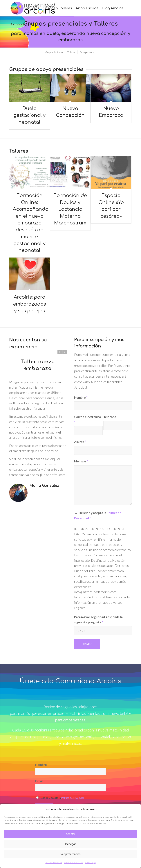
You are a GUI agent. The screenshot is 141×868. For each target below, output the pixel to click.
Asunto (80, 442)
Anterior (60, 352)
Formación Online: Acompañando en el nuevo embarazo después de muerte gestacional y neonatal (31, 223)
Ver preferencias (70, 854)
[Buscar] (32, 24)
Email (39, 781)
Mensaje (81, 461)
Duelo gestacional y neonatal (29, 115)
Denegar (70, 844)
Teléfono (110, 417)
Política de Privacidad (74, 862)
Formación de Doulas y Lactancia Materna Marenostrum (70, 209)
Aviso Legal (90, 862)
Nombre (81, 398)
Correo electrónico (88, 420)
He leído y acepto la (98, 516)
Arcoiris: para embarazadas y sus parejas (29, 304)
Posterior (65, 352)
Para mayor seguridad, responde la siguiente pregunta (98, 620)
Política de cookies (54, 862)
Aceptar (70, 834)
